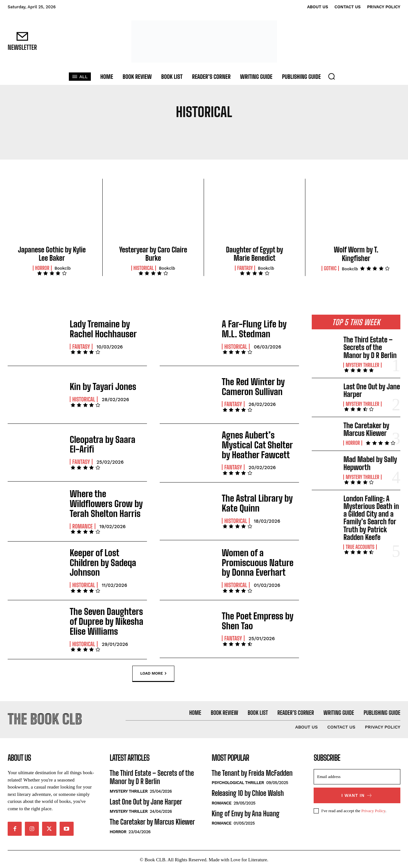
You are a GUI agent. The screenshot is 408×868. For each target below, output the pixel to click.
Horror (42, 268)
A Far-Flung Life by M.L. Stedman (257, 329)
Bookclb (63, 268)
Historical (144, 268)
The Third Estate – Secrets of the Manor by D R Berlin (370, 347)
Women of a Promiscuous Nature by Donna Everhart (260, 560)
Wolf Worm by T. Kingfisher (356, 254)
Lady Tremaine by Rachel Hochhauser (106, 329)
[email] (357, 775)
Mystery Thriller (362, 365)
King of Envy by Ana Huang (246, 812)
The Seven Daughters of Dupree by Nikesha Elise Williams (105, 617)
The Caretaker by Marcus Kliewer (366, 429)
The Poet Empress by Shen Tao (253, 617)
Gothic (330, 268)
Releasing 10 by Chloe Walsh (248, 792)
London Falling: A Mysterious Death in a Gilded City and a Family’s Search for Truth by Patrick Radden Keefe (371, 518)
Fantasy (245, 268)
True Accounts (360, 547)
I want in (357, 794)
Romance (83, 522)
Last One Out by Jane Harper (372, 390)
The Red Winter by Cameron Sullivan (249, 386)
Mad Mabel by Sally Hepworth (370, 463)
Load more (153, 669)
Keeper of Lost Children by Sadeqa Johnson (104, 560)
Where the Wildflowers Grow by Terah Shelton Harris (105, 502)
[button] (331, 76)
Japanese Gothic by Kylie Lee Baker (52, 254)
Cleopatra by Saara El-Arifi (103, 444)
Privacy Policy (373, 809)
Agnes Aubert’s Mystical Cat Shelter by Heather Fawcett (258, 444)
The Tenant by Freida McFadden (252, 772)
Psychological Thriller (238, 782)
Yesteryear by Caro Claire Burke (153, 254)
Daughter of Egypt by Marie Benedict (255, 254)
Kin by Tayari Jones (98, 386)
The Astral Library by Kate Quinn (260, 502)
